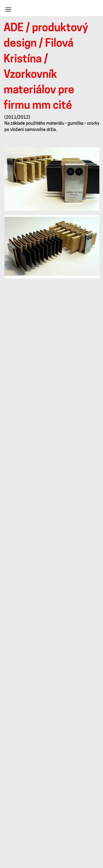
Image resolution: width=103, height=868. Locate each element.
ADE (14, 28)
